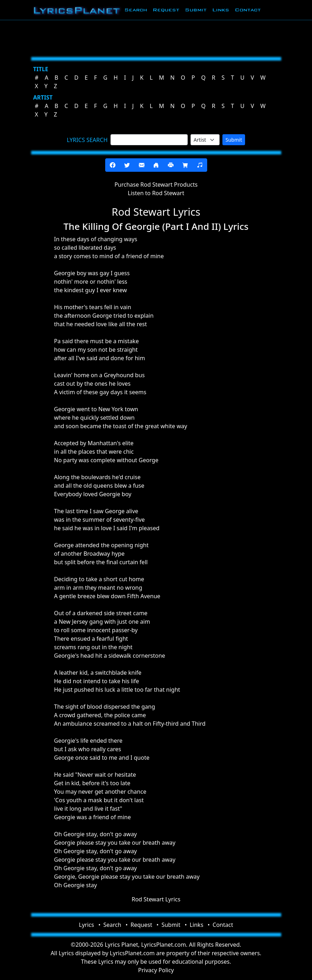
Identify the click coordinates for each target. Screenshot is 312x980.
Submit (196, 10)
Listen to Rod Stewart (156, 193)
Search (136, 10)
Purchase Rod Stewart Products (156, 185)
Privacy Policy (156, 970)
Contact (248, 10)
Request (166, 10)
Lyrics (87, 925)
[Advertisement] (156, 37)
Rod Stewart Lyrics (156, 899)
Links (221, 10)
